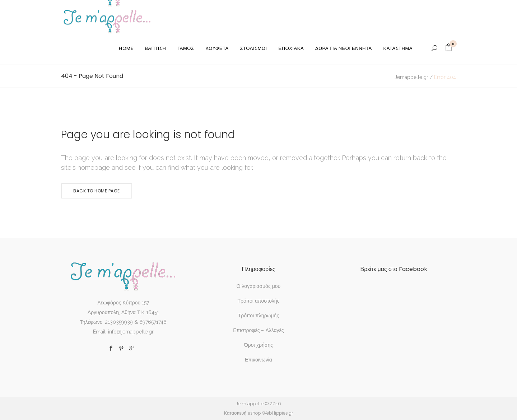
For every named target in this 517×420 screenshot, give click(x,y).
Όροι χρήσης (258, 345)
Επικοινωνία (258, 360)
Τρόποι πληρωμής (258, 316)
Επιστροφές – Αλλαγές (258, 330)
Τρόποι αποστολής (259, 301)
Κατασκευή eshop (242, 413)
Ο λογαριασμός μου (258, 286)
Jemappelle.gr (411, 77)
